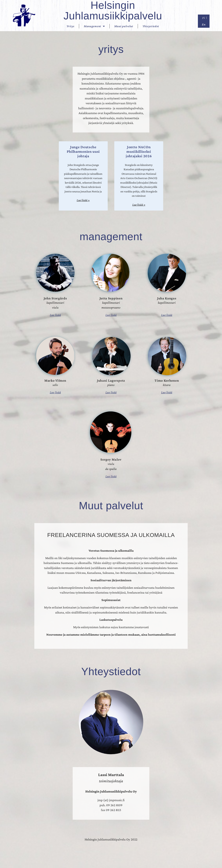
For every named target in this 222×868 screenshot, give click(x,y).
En (204, 24)
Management (94, 26)
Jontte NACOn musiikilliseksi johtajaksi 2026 (139, 152)
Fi (204, 18)
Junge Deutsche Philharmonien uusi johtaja (83, 152)
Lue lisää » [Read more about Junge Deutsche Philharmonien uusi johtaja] (83, 200)
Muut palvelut (124, 26)
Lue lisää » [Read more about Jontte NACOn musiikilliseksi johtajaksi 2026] (139, 205)
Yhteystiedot (151, 26)
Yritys (71, 26)
